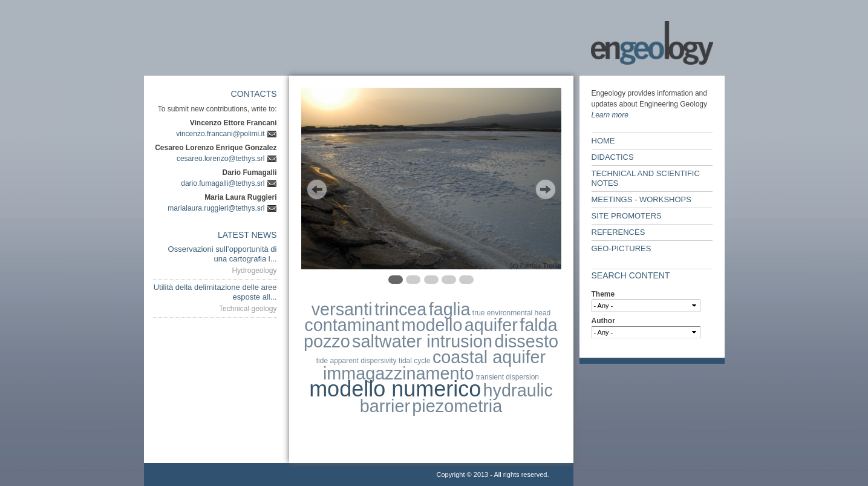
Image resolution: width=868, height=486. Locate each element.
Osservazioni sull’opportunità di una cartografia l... (223, 254)
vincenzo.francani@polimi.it (220, 134)
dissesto (526, 341)
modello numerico (395, 389)
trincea (400, 309)
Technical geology (248, 309)
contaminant (352, 325)
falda (538, 325)
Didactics (613, 157)
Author (603, 321)
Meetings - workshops (641, 199)
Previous (317, 189)
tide (322, 361)
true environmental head (511, 313)
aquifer (491, 325)
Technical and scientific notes (646, 178)
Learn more (610, 115)
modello (432, 325)
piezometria (457, 406)
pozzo (327, 341)
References (618, 232)
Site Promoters (627, 216)
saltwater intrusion (422, 341)
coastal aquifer (489, 357)
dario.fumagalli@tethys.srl (223, 183)
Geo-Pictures (622, 248)
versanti (342, 309)
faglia (450, 309)
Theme (603, 294)
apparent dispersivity (363, 361)
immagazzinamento (399, 373)
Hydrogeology (254, 271)
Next (546, 189)
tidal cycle (415, 361)
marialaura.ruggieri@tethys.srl (216, 208)
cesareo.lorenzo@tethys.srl (221, 159)
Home (603, 141)
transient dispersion (507, 377)
